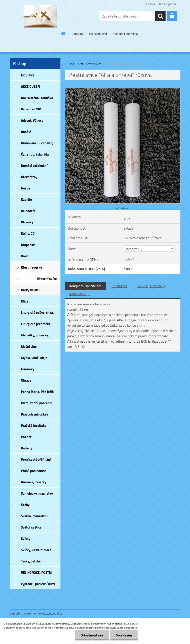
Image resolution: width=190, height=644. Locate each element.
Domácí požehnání (34, 166)
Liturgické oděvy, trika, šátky (37, 314)
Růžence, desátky (34, 482)
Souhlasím (124, 635)
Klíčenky (27, 222)
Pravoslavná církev (35, 414)
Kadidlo (27, 200)
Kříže (25, 301)
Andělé (26, 132)
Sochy (25, 505)
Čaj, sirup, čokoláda (35, 154)
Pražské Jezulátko (34, 426)
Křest (25, 256)
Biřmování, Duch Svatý (37, 143)
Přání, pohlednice (34, 471)
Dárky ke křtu (31, 290)
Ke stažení (119, 286)
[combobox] (149, 249)
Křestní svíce (47, 279)
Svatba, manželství (35, 516)
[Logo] (40, 16)
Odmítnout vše (92, 635)
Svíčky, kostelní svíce (36, 550)
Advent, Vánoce (32, 120)
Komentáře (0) (80, 294)
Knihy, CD (28, 233)
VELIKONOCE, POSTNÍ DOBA (37, 574)
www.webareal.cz (51, 613)
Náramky (28, 369)
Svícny (26, 539)
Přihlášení (150, 4)
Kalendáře (28, 211)
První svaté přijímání (36, 460)
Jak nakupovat (98, 34)
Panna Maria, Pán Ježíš (37, 392)
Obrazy (26, 380)
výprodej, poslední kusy (38, 584)
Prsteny (27, 448)
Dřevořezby (29, 177)
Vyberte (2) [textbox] (134, 249)
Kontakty (78, 34)
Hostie (26, 188)
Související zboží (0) (151, 286)
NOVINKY (28, 75)
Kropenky (28, 245)
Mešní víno (29, 346)
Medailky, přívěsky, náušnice (35, 337)
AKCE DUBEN (31, 87)
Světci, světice (31, 527)
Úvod (71, 64)
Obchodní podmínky (126, 34)
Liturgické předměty (36, 324)
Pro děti (27, 437)
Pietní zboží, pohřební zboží (37, 404)
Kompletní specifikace (86, 286)
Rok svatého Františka (37, 98)
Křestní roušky (32, 267)
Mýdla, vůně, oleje (34, 358)
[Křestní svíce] (123, 90)
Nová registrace (168, 4)
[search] (160, 16)
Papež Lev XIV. (31, 109)
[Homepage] (63, 33)
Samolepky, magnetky (37, 493)
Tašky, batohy (31, 561)
